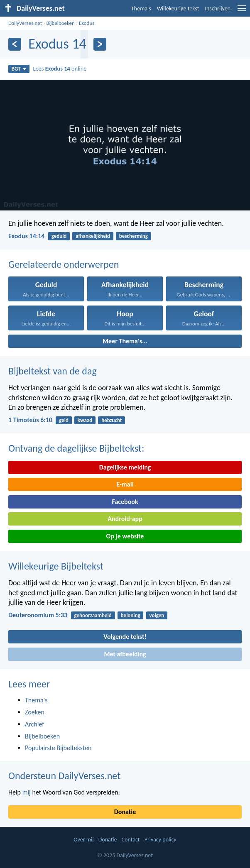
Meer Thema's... (125, 341)
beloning (131, 615)
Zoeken (35, 712)
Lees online (60, 68)
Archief (34, 724)
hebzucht (112, 420)
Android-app (125, 519)
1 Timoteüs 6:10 (30, 420)
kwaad (85, 420)
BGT (19, 69)
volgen (157, 615)
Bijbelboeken (60, 23)
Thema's (141, 9)
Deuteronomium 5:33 (38, 615)
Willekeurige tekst (178, 9)
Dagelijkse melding (125, 467)
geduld (59, 236)
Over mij (83, 840)
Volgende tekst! (125, 637)
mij (27, 792)
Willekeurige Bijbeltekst (56, 566)
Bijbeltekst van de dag (53, 371)
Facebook (125, 502)
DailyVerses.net (25, 23)
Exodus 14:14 (26, 236)
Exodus (87, 23)
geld (64, 420)
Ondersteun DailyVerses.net (64, 776)
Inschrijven (218, 9)
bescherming (134, 236)
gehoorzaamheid (93, 615)
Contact (131, 840)
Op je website (125, 536)
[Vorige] (15, 44)
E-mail (125, 484)
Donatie (125, 812)
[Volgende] (100, 44)
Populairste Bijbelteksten (58, 748)
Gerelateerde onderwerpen (64, 264)
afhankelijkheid (93, 236)
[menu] (242, 11)
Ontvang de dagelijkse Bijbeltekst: (76, 448)
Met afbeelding (125, 654)
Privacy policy (161, 840)
